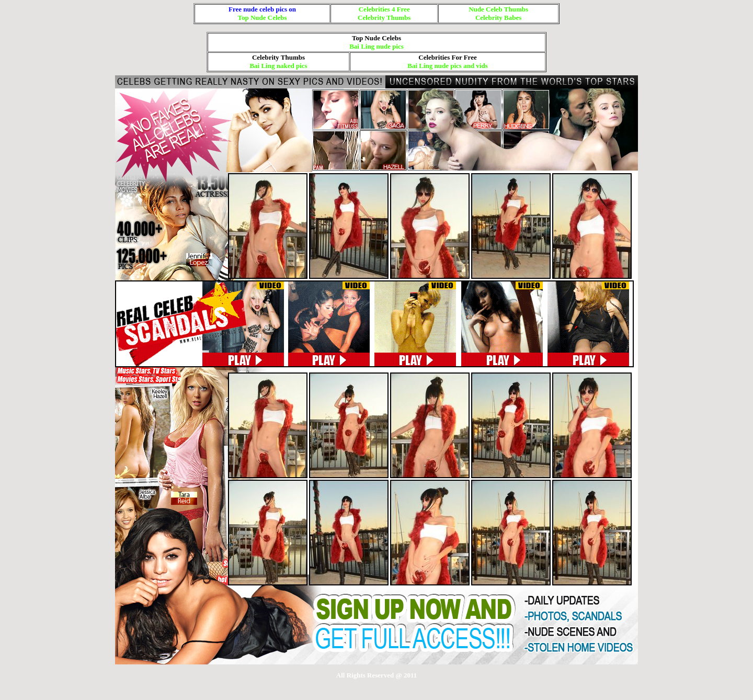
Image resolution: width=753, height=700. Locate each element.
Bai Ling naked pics (278, 66)
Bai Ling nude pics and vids (448, 66)
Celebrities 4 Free (384, 9)
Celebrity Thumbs (384, 18)
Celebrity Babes (498, 18)
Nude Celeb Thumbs (498, 9)
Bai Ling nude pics (376, 46)
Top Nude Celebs (263, 18)
